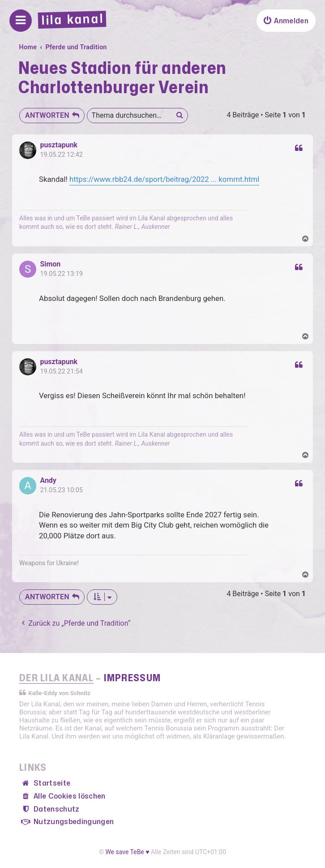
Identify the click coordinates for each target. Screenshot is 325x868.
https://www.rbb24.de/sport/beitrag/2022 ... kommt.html (164, 179)
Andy (48, 481)
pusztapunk (59, 145)
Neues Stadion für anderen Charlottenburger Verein (122, 78)
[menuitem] (286, 21)
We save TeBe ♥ (127, 852)
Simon (50, 264)
